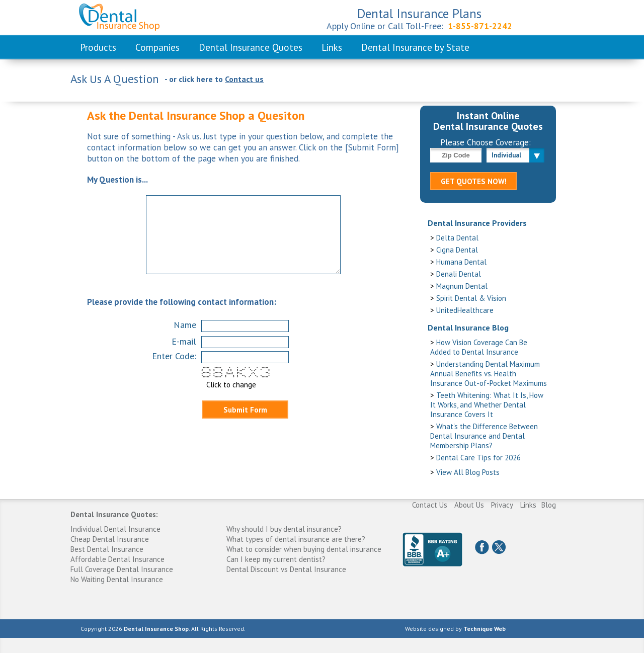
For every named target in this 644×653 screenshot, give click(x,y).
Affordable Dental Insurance (117, 559)
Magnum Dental (462, 286)
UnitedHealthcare (465, 310)
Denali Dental (459, 274)
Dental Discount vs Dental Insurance (286, 569)
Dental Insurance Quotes (251, 47)
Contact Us (430, 505)
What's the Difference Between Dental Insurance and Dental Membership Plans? (484, 436)
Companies (157, 47)
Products (98, 47)
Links (332, 47)
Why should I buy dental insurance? (284, 529)
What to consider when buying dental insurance (304, 549)
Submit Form (245, 410)
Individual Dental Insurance (115, 529)
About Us (469, 505)
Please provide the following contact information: (182, 302)
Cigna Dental (457, 250)
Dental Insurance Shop (156, 629)
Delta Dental (457, 238)
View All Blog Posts (468, 472)
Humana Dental (461, 262)
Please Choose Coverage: (486, 142)
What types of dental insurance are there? (296, 539)
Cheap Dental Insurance (110, 539)
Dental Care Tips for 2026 (478, 458)
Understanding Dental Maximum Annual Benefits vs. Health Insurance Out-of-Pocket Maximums (489, 374)
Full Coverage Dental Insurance (122, 569)
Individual (506, 155)
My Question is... (117, 180)
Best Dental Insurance (107, 549)
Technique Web (485, 629)
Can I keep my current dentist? (276, 559)
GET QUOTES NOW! (474, 181)
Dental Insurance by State (415, 47)
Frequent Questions (120, 72)
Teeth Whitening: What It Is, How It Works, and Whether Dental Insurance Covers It (487, 405)
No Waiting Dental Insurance (117, 579)
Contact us (244, 79)
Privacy (502, 505)
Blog (549, 505)
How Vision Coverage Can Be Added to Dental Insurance (479, 347)
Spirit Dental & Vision (471, 298)
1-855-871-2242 (480, 26)
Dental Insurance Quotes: (114, 514)
